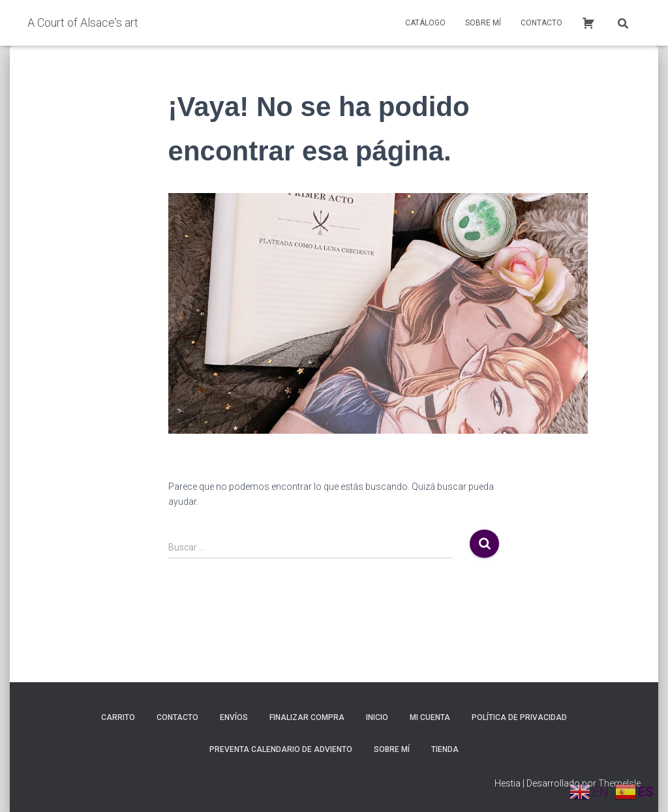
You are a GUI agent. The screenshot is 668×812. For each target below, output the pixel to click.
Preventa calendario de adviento (281, 749)
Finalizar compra (307, 717)
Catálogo (425, 23)
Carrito (118, 717)
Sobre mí (483, 23)
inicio (377, 717)
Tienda (445, 749)
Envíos (234, 717)
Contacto (541, 23)
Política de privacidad (519, 717)
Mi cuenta (430, 717)
